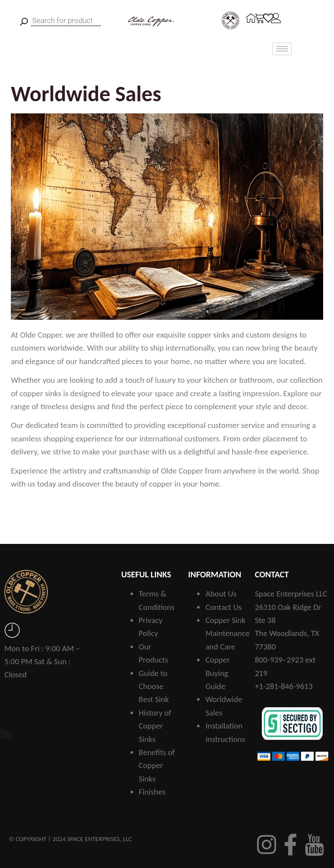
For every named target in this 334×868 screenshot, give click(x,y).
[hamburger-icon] (282, 49)
